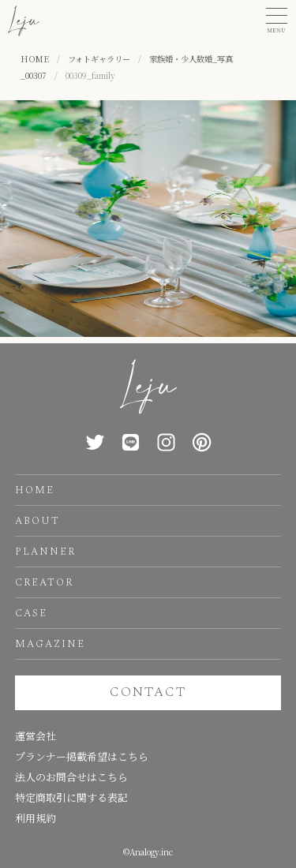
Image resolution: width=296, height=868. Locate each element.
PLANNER (45, 552)
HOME (35, 490)
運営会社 (36, 736)
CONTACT (148, 692)
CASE (31, 613)
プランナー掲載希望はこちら (82, 756)
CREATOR (44, 582)
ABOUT (37, 521)
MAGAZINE (50, 644)
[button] (277, 21)
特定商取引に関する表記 (71, 797)
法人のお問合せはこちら (71, 777)
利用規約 (36, 818)
